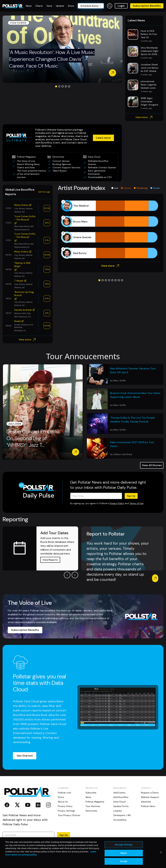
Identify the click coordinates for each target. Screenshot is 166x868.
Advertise (146, 802)
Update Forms (121, 806)
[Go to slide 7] (119, 280)
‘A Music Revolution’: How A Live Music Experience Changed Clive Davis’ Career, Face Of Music (52, 59)
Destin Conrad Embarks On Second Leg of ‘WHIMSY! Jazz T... (33, 438)
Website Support (150, 797)
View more (144, 117)
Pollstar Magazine (95, 802)
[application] (111, 229)
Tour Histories (93, 806)
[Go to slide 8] (122, 280)
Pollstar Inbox (148, 806)
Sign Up (131, 496)
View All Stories (152, 465)
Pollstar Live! (64, 793)
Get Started (25, 756)
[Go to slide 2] (59, 86)
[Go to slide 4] (66, 86)
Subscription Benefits (147, 6)
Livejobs (118, 811)
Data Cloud (119, 802)
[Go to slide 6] (116, 280)
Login (121, 6)
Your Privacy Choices (69, 815)
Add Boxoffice (121, 797)
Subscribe (91, 793)
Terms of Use (136, 503)
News (88, 797)
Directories (91, 811)
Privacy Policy (117, 503)
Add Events (119, 793)
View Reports (50, 560)
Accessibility (120, 820)
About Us (63, 802)
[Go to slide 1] (56, 86)
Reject (124, 853)
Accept (124, 861)
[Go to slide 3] (63, 86)
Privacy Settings (66, 811)
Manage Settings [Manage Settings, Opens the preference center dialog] (124, 845)
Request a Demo (150, 793)
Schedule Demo (91, 6)
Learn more (103, 138)
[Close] (161, 852)
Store (61, 797)
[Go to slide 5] (69, 86)
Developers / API (122, 815)
